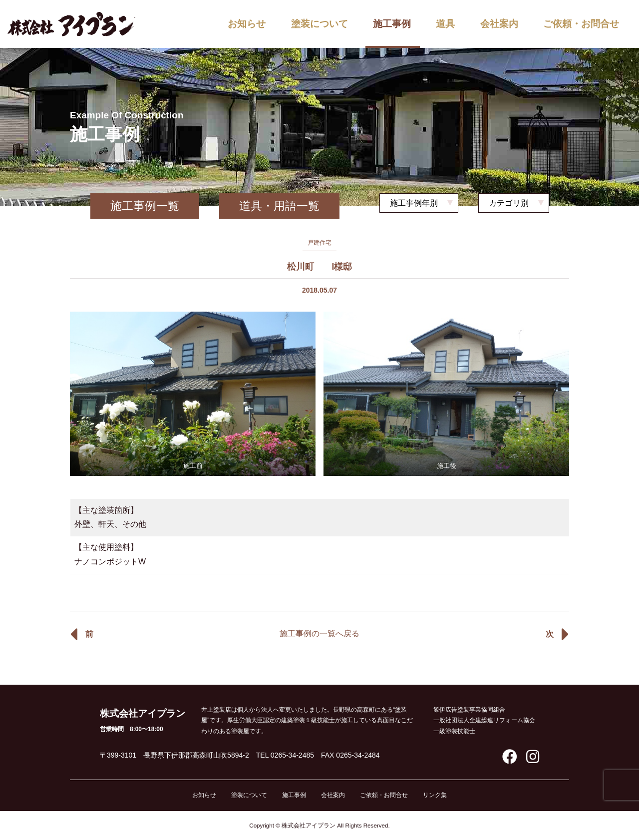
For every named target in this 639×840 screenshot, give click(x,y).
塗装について (319, 24)
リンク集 (435, 795)
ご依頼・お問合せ (581, 24)
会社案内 (499, 24)
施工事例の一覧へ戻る (319, 633)
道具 (445, 24)
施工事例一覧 (145, 206)
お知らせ (247, 24)
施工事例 (392, 24)
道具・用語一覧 (279, 206)
